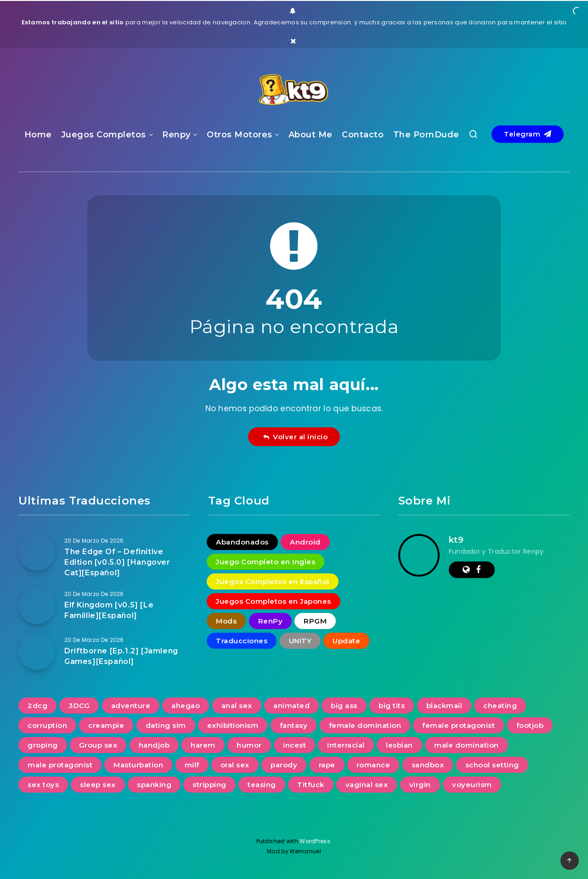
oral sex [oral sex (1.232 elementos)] (235, 765)
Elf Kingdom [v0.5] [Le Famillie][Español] (109, 610)
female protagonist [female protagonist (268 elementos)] (458, 725)
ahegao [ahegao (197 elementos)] (186, 706)
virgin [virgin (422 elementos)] (420, 785)
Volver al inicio (295, 437)
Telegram (528, 134)
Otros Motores (240, 135)
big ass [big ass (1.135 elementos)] (344, 706)
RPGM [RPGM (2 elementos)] (315, 621)
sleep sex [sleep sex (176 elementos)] (98, 785)
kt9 (456, 540)
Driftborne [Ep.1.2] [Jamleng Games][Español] (121, 656)
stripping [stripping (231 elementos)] (209, 785)
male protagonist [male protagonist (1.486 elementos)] (60, 765)
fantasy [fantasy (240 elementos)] (294, 725)
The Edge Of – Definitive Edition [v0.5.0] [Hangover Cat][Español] (117, 562)
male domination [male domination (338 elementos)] (466, 745)
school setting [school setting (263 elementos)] (492, 765)
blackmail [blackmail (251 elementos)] (444, 706)
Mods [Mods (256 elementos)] (226, 621)
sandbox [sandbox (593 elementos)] (428, 765)
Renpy (176, 135)
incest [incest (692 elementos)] (294, 745)
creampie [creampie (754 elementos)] (106, 725)
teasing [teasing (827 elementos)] (262, 785)
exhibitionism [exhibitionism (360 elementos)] (233, 725)
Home (38, 135)
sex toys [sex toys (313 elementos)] (43, 785)
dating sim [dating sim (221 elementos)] (166, 725)
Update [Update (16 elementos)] (346, 641)
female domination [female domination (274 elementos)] (365, 725)
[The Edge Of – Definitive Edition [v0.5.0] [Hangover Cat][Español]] (37, 552)
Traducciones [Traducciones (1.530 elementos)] (242, 641)
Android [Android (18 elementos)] (305, 542)
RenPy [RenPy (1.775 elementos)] (271, 621)
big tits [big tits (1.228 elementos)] (392, 706)
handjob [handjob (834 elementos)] (154, 745)
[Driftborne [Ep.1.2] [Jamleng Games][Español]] (37, 652)
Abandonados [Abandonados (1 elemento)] (242, 542)
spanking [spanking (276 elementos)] (154, 785)
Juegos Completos (104, 135)
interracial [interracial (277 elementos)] (346, 745)
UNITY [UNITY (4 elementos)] (300, 641)
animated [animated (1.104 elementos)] (291, 706)
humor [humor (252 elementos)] (249, 745)
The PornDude (426, 135)
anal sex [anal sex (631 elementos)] (237, 706)
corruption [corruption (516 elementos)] (47, 725)
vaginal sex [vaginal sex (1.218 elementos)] (367, 785)
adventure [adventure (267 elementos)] (131, 706)
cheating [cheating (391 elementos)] (500, 706)
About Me (311, 135)
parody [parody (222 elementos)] (284, 765)
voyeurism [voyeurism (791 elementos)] (472, 785)
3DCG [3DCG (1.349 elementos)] (79, 706)
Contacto (363, 135)
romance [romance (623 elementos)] (373, 765)
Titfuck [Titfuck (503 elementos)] (311, 785)
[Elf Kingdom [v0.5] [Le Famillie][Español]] (37, 606)
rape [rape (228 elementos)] (327, 765)
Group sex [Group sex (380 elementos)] (98, 745)
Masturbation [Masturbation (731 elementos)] (138, 765)
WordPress (316, 841)
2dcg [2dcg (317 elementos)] (37, 706)
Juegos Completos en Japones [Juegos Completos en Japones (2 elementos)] (274, 601)
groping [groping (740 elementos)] (43, 745)
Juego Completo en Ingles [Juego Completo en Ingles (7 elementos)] (266, 562)
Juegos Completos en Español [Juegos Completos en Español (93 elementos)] (273, 581)
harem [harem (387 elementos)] (203, 745)
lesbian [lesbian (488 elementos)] (399, 745)
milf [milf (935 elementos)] (192, 765)
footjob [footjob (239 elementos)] (530, 725)
